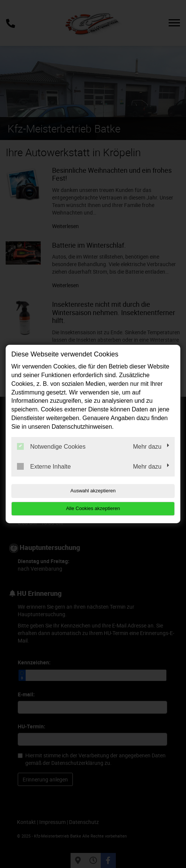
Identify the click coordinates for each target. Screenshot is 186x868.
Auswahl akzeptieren (93, 491)
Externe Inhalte (44, 466)
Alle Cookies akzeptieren (93, 508)
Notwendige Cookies (51, 446)
